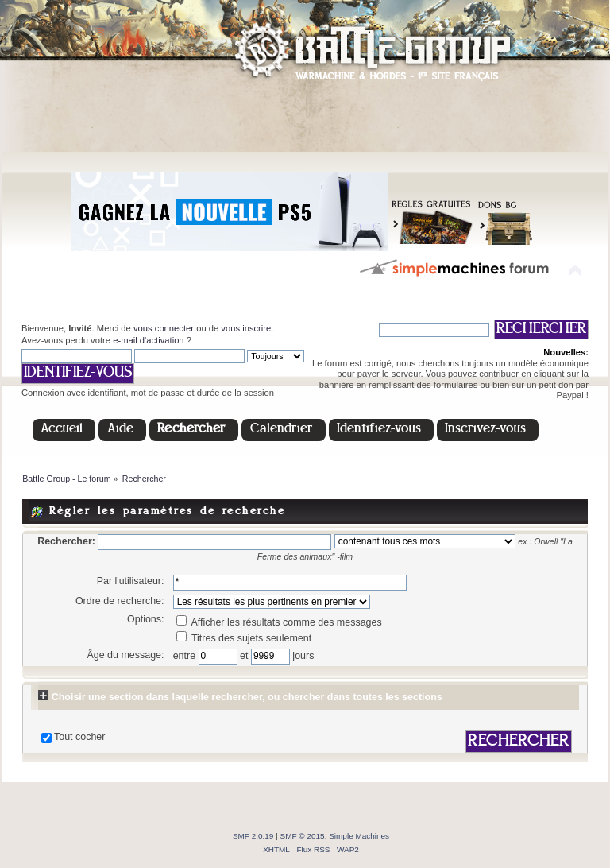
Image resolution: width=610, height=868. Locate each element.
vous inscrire (246, 328)
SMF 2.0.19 (253, 836)
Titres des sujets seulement (244, 638)
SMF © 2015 (303, 836)
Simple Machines (359, 836)
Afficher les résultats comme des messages (279, 622)
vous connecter (164, 328)
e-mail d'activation (148, 340)
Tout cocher (79, 737)
